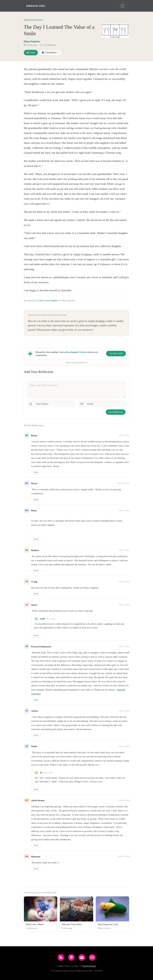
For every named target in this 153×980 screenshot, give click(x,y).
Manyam (36, 856)
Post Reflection (116, 412)
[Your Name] (54, 404)
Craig (34, 581)
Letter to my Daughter (48, 301)
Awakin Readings (33, 20)
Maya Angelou (32, 41)
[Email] (105, 404)
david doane (38, 800)
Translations (49, 52)
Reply (36, 472)
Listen (31, 52)
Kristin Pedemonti (41, 647)
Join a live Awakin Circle (72, 352)
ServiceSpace (89, 966)
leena (34, 605)
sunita (35, 711)
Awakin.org (36, 6)
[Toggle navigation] (122, 6)
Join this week (116, 353)
